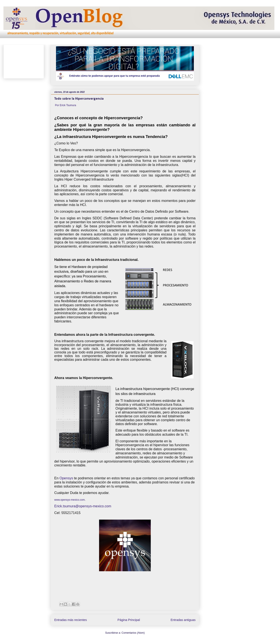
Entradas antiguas (183, 620)
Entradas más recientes (71, 620)
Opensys (66, 478)
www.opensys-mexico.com (69, 500)
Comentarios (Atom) (133, 633)
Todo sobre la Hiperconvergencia (79, 99)
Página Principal (129, 620)
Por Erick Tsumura (65, 105)
